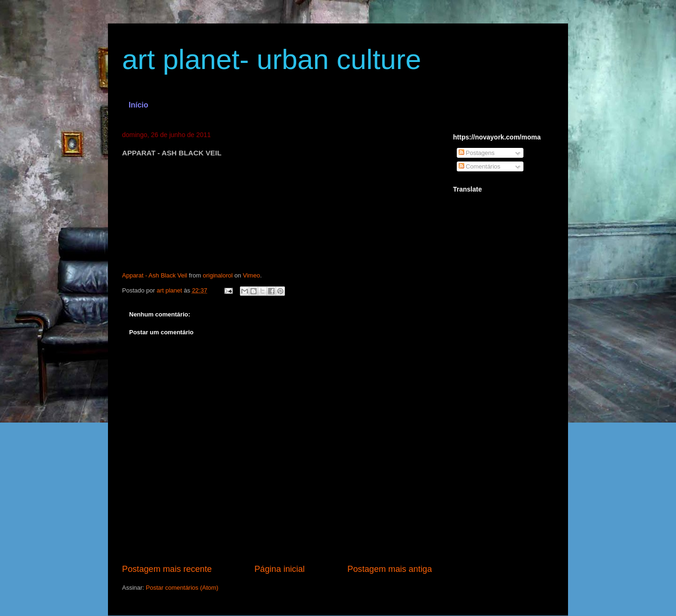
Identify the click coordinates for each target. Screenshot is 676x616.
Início (138, 105)
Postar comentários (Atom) (182, 588)
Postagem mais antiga (390, 569)
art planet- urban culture (272, 59)
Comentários (480, 166)
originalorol (218, 275)
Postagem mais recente (167, 569)
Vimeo (251, 275)
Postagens (477, 153)
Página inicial (280, 569)
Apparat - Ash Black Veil (155, 275)
